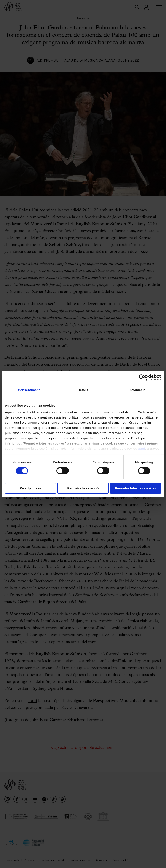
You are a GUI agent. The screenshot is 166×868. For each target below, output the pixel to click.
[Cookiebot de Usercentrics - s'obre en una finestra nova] (142, 377)
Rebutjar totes (30, 488)
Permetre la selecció (83, 488)
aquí (141, 449)
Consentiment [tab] (29, 390)
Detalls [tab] (83, 390)
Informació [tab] (137, 390)
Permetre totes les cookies (136, 488)
